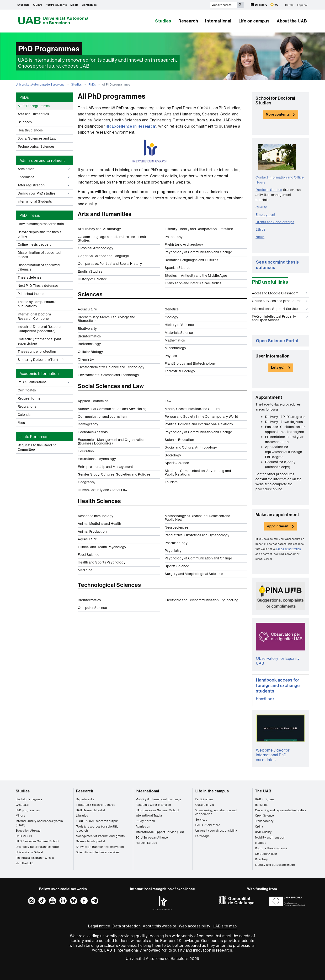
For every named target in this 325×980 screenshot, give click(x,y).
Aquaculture (87, 309)
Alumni (37, 5)
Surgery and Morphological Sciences (194, 574)
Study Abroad (145, 821)
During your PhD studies (44, 193)
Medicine (85, 570)
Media (74, 5)
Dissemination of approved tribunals (39, 267)
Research (188, 21)
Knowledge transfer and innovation (100, 847)
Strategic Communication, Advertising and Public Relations (198, 473)
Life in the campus (212, 791)
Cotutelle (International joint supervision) (39, 341)
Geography (87, 482)
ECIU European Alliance (152, 837)
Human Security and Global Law (103, 490)
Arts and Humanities (33, 114)
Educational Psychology (97, 459)
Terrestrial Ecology (180, 371)
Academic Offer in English (153, 805)
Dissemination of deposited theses (39, 255)
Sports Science (177, 463)
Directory (259, 5)
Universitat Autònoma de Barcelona (40, 84)
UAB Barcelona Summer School (38, 841)
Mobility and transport (270, 837)
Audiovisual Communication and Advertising (112, 409)
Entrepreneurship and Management (105, 467)
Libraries (82, 815)
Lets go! (278, 368)
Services (201, 820)
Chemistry (86, 359)
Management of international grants (100, 836)
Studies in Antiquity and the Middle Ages (196, 276)
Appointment (278, 526)
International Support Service (280, 309)
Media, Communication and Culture (192, 409)
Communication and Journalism (102, 417)
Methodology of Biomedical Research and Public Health (197, 518)
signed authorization (288, 549)
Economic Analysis (93, 432)
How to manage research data (41, 224)
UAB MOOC (24, 836)
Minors (21, 815)
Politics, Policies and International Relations (199, 424)
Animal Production (92, 531)
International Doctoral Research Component (35, 316)
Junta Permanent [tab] (35, 437)
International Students (35, 201)
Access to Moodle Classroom (280, 293)
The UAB (263, 791)
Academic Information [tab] (39, 374)
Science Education (179, 440)
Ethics (261, 229)
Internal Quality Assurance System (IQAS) (39, 823)
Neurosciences (177, 527)
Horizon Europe (146, 843)
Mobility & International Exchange (158, 799)
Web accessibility (195, 926)
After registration (44, 185)
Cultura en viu (205, 805)
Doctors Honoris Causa (271, 848)
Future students (56, 5)
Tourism (171, 482)
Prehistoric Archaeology (184, 244)
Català (289, 5)
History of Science (92, 279)
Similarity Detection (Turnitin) (41, 360)
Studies (163, 21)
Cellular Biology (91, 352)
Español (302, 5)
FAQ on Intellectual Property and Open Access (280, 318)
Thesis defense (30, 277)
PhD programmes (28, 810)
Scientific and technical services (98, 852)
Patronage (202, 836)
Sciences (25, 122)
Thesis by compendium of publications (38, 304)
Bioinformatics (89, 336)
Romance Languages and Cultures (192, 260)
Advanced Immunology (96, 516)
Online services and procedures (280, 301)
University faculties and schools (38, 847)
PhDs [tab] (24, 97)
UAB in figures (265, 799)
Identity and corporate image (275, 865)
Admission (44, 169)
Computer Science (92, 608)
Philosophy (174, 237)
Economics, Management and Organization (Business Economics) (112, 441)
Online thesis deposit (34, 244)
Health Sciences (30, 130)
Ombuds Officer (266, 854)
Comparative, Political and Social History (110, 264)
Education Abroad (28, 831)
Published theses (31, 294)
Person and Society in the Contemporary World (201, 417)
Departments (85, 799)
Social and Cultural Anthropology (191, 447)
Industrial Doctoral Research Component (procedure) (40, 329)
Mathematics (175, 340)
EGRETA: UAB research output (97, 821)
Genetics (172, 309)
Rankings (261, 805)
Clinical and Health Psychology (102, 547)
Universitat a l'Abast (30, 852)
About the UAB (292, 21)
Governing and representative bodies (281, 810)
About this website (160, 926)
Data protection (126, 926)
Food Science (89, 555)
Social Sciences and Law (37, 138)
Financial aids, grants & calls (35, 858)
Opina (259, 826)
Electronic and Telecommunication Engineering (202, 600)
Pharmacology (176, 543)
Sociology (173, 455)
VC (274, 5)
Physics (171, 356)
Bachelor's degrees (29, 799)
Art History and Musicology (99, 229)
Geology (172, 317)
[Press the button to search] (240, 5)
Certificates (27, 390)
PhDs (92, 84)
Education (86, 451)
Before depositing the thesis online (40, 234)
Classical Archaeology (96, 248)
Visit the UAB (25, 863)
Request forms (29, 398)
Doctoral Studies (269, 190)
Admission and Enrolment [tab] (42, 160)
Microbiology (176, 348)
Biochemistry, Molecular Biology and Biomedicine (107, 319)
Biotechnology (89, 344)
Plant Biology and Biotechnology (190, 363)
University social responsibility (216, 831)
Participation (204, 799)
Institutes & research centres (96, 805)
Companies (89, 5)
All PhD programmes (34, 106)
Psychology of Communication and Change (198, 252)
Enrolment (44, 177)
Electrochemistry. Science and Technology (111, 367)
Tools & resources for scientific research (97, 828)
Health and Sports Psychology (102, 562)
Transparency (264, 821)
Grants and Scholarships (275, 222)
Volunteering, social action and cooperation (216, 812)
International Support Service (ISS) (160, 832)
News (260, 237)
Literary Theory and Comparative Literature (199, 229)
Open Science (265, 815)
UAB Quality (263, 832)
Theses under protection (37, 352)
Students (23, 5)
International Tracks (149, 815)
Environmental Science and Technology (109, 375)
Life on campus (254, 21)
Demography (88, 424)
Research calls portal (90, 841)
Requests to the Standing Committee (37, 447)
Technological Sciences (36, 146)
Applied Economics (93, 401)
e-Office (261, 843)
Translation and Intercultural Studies (193, 283)
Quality (261, 207)
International (218, 21)
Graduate (22, 805)
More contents (278, 114)
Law (168, 401)
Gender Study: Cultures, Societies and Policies (114, 474)
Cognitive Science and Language (103, 256)
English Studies (90, 271)
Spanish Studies (178, 268)
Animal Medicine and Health (99, 524)
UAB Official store (208, 825)
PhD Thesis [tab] (30, 215)
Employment (265, 215)
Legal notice (99, 926)
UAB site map (225, 926)
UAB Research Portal (90, 810)
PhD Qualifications (44, 382)
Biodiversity (87, 329)
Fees (21, 423)
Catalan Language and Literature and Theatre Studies (113, 239)
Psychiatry (173, 551)
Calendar (25, 415)
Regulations (27, 406)
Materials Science (179, 333)
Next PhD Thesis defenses (38, 286)
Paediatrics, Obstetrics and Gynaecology (197, 535)
